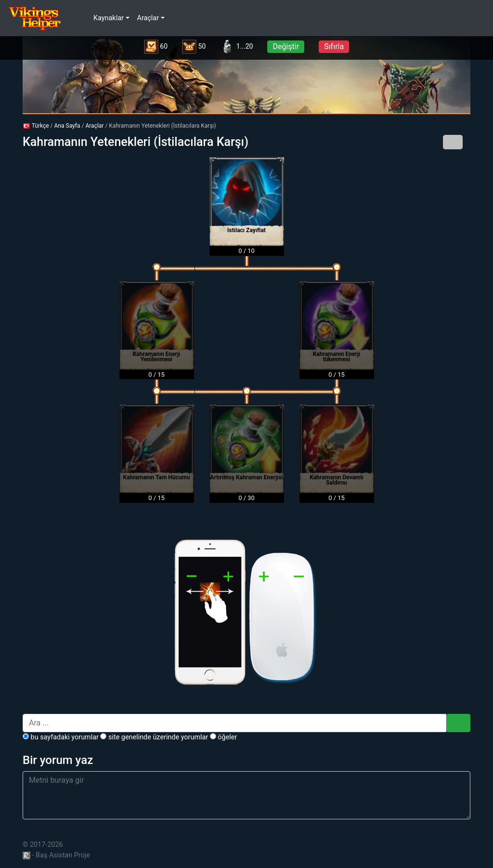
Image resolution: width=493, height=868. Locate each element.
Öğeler (224, 737)
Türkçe (36, 126)
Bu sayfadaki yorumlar (61, 737)
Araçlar (94, 126)
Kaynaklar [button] (109, 18)
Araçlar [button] (148, 18)
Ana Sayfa (67, 126)
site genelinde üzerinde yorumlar (154, 737)
